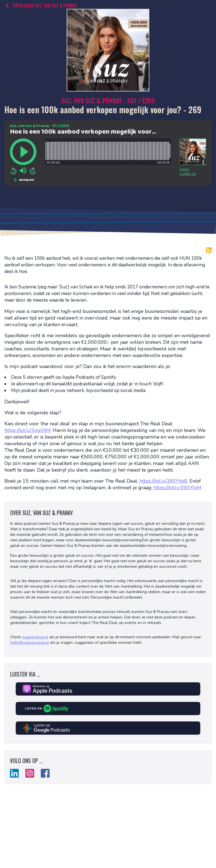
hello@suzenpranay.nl (30, 643)
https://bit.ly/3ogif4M (27, 430)
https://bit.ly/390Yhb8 (163, 481)
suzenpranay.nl (35, 637)
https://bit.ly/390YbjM (177, 488)
